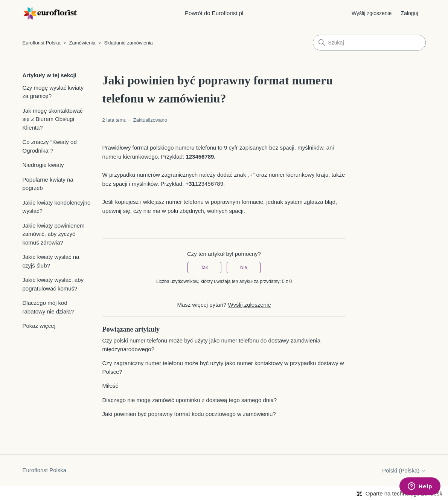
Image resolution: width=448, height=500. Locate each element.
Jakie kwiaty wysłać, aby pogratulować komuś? (53, 284)
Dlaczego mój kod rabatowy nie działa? (48, 307)
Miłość (110, 386)
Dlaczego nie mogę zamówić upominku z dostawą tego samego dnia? (190, 400)
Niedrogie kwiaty (43, 165)
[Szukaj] (369, 43)
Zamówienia (82, 43)
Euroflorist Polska (42, 43)
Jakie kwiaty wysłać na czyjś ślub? (51, 261)
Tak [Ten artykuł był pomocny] (205, 268)
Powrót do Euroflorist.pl (214, 13)
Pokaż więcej (39, 326)
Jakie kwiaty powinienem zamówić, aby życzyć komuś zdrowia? (54, 234)
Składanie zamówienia (128, 43)
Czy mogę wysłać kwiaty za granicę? (53, 92)
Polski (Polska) (404, 470)
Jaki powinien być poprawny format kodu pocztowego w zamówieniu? (189, 414)
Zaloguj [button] (410, 13)
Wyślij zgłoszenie (372, 13)
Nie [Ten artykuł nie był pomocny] (244, 268)
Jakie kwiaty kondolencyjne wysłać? (57, 207)
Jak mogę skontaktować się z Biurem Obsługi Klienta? (53, 119)
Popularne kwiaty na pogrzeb (48, 184)
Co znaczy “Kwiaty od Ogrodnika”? (50, 146)
